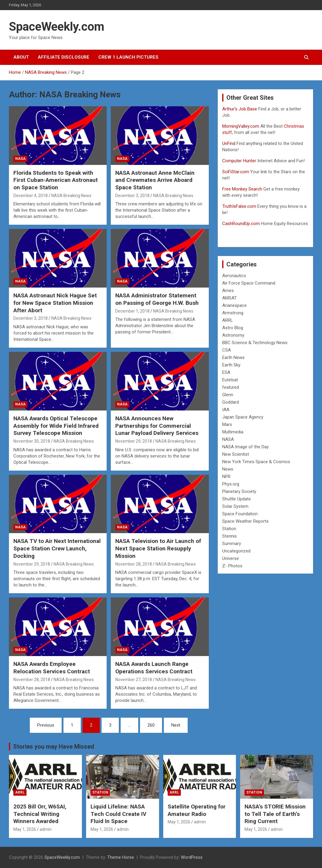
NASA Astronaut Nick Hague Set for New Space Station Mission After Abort (55, 303)
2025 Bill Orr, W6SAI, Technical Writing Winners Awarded (40, 814)
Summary (232, 544)
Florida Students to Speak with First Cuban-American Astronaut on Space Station (56, 180)
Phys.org (231, 484)
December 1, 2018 (132, 311)
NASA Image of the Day (245, 447)
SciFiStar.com (236, 172)
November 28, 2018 (134, 564)
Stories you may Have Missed (54, 747)
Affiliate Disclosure (64, 57)
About (21, 57)
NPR (226, 477)
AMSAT (230, 298)
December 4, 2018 (31, 196)
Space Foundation (240, 514)
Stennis (230, 536)
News (228, 469)
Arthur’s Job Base (240, 109)
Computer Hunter (239, 161)
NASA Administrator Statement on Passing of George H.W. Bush (157, 299)
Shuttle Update (237, 499)
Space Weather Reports (245, 521)
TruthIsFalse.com (239, 206)
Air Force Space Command (249, 283)
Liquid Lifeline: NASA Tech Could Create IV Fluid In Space (118, 814)
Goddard (231, 402)
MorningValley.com (241, 126)
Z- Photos (232, 566)
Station (229, 529)
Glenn (228, 395)
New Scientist (236, 454)
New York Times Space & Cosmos (256, 462)
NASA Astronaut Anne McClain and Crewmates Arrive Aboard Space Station (155, 180)
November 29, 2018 (134, 441)
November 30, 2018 (32, 441)
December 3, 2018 (132, 196)
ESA (226, 372)
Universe (231, 558)
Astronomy (233, 335)
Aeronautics (234, 276)
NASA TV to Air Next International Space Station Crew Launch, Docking (57, 548)
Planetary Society (239, 491)
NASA (20, 159)
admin (46, 829)
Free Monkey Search (242, 189)
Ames (228, 291)
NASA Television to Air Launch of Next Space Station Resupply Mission (158, 548)
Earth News (233, 357)
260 (151, 725)
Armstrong (233, 313)
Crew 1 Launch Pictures (128, 57)
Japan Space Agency (243, 417)
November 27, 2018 (134, 680)
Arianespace (234, 305)
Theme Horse (121, 857)
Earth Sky (231, 365)
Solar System (235, 506)
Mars (227, 424)
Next (176, 725)
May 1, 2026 (25, 829)
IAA (226, 410)
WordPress (192, 857)
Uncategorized (236, 551)
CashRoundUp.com (241, 224)
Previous (46, 725)
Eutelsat (230, 380)
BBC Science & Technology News (255, 343)
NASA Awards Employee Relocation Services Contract (52, 668)
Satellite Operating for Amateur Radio (197, 810)
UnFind (229, 143)
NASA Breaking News (71, 196)
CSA (227, 350)
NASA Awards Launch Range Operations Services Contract (154, 668)
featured (231, 387)
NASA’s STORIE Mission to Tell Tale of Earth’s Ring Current (275, 814)
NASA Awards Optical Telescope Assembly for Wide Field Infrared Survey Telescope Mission (56, 426)
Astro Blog (233, 328)
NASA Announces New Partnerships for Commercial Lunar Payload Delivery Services (157, 426)
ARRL (228, 320)
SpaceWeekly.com (57, 27)
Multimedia (233, 432)
